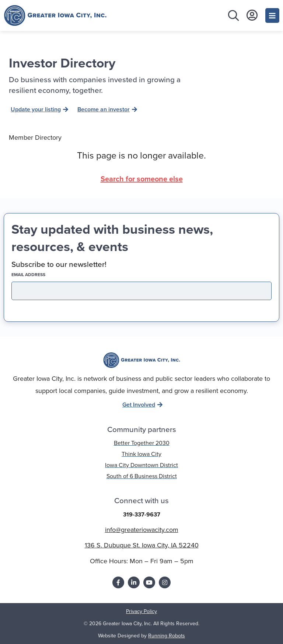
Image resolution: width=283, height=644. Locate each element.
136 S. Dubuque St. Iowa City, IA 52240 (142, 545)
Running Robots (167, 636)
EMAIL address (41, 275)
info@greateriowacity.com (142, 530)
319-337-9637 (142, 514)
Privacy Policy (141, 611)
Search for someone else (142, 179)
